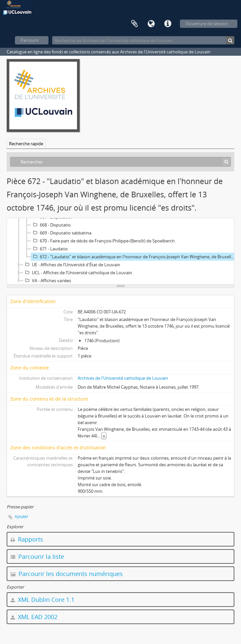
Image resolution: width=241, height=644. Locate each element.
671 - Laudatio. (50, 249)
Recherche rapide (26, 144)
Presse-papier (134, 24)
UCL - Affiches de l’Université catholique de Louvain (78, 273)
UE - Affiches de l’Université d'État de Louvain (72, 265)
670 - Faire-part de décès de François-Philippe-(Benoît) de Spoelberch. (103, 241)
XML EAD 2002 (34, 617)
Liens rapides (168, 24)
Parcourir (30, 40)
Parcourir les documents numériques (67, 574)
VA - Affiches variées (47, 281)
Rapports (27, 539)
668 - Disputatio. (51, 225)
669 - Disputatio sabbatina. (62, 233)
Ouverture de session (207, 24)
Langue (151, 24)
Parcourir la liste (37, 556)
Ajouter (21, 516)
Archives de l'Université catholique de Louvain (123, 378)
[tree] (121, 251)
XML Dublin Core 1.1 (42, 600)
